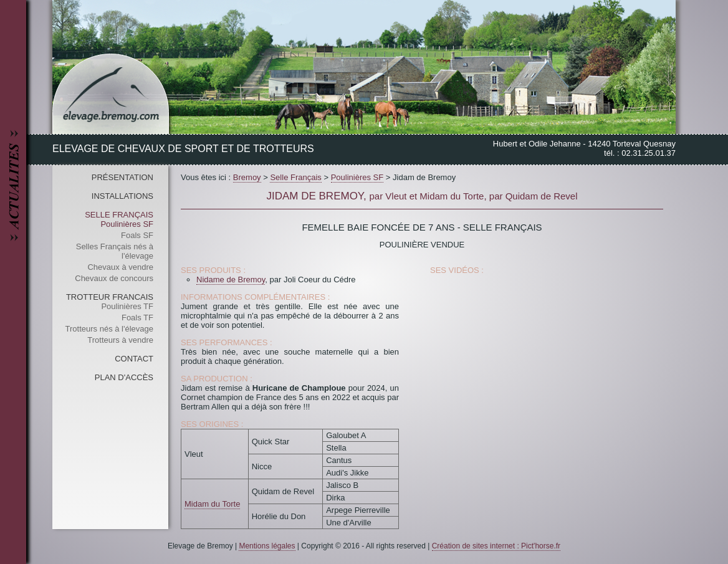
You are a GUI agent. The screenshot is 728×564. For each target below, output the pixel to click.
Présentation (122, 177)
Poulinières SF (127, 224)
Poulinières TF (127, 306)
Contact (134, 359)
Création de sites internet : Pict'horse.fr (496, 546)
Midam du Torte (212, 504)
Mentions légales (267, 546)
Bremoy (247, 177)
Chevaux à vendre (120, 267)
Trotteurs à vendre (120, 340)
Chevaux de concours (114, 278)
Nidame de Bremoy (231, 280)
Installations (122, 196)
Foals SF (137, 235)
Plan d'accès (124, 377)
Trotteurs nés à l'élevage (109, 329)
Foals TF (137, 318)
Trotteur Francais (110, 297)
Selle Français (119, 215)
